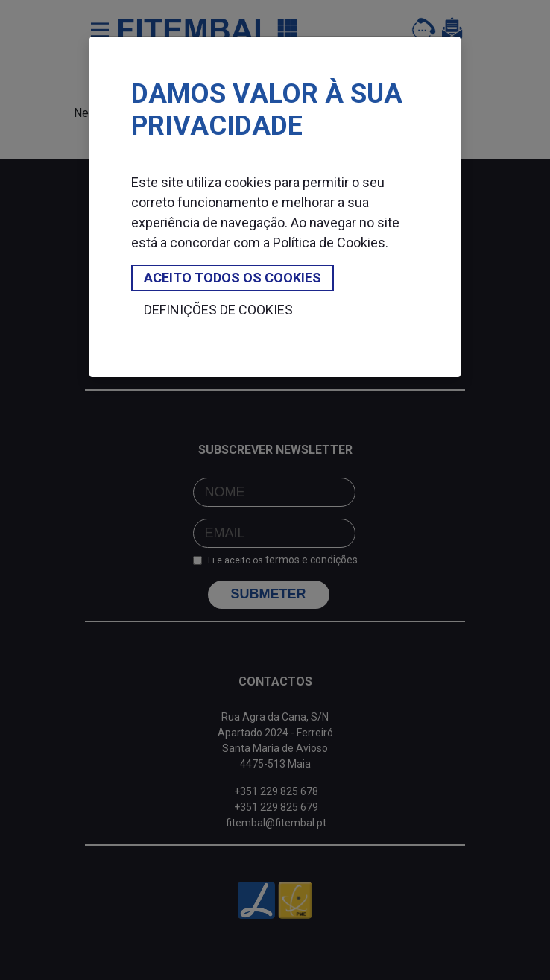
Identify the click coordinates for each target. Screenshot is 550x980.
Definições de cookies (218, 310)
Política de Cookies (329, 243)
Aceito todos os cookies (233, 278)
